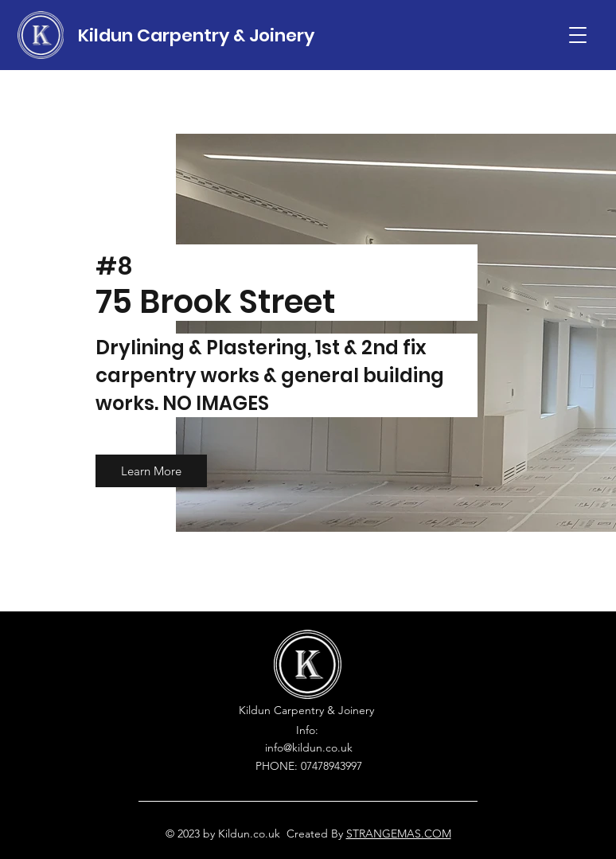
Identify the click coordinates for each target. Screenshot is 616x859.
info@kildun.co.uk (309, 748)
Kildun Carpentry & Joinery (196, 35)
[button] (578, 35)
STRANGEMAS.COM (399, 834)
